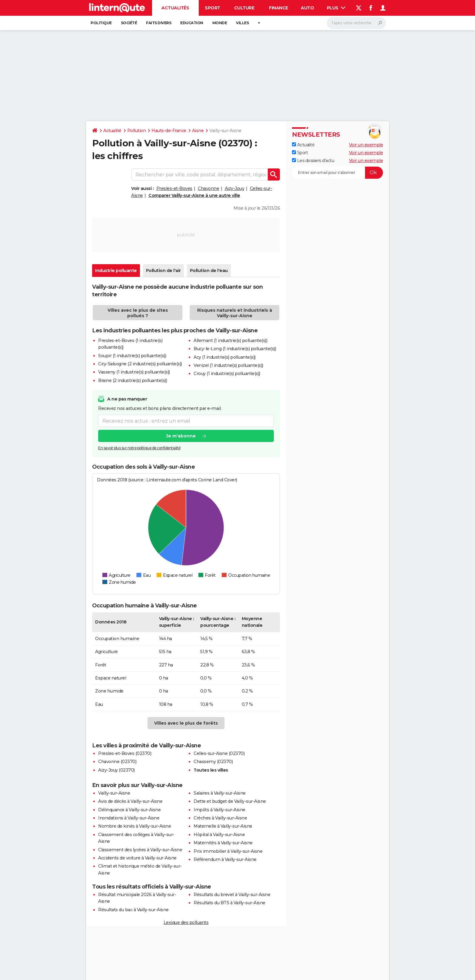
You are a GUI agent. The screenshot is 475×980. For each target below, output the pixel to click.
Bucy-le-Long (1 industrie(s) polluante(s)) (235, 349)
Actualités (175, 8)
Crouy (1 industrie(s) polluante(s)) (227, 374)
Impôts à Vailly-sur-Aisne (219, 810)
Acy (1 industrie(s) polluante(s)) (225, 357)
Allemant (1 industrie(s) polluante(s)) (230, 341)
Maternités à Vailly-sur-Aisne (223, 843)
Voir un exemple (366, 145)
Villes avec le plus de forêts (186, 723)
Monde (220, 23)
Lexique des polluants (186, 922)
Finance (279, 8)
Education (192, 23)
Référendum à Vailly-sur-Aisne (225, 859)
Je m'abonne (181, 436)
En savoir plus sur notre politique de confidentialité (139, 448)
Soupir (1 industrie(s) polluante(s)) (132, 356)
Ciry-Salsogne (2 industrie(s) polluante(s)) (140, 364)
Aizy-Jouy (235, 188)
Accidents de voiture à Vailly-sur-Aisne (137, 858)
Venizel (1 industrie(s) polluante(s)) (228, 365)
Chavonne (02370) (117, 762)
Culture (244, 8)
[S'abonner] (337, 173)
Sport (213, 8)
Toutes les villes (211, 770)
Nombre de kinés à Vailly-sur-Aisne (135, 826)
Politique (101, 23)
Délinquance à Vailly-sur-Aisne (129, 810)
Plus (336, 8)
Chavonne (208, 188)
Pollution (137, 131)
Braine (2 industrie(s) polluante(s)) (133, 380)
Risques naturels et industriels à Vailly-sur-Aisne (235, 313)
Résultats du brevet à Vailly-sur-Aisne (232, 895)
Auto (307, 8)
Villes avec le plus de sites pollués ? (138, 313)
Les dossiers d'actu (313, 161)
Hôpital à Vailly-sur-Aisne (219, 835)
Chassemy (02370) (213, 762)
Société (129, 23)
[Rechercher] (356, 23)
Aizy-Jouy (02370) (116, 770)
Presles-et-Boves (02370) (125, 753)
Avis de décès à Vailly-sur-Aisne (130, 801)
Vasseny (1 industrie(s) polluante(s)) (134, 372)
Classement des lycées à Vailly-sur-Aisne (140, 850)
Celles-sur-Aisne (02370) (219, 753)
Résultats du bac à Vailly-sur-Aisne (133, 910)
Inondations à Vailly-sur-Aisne (129, 818)
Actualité (112, 131)
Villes (242, 23)
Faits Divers (159, 23)
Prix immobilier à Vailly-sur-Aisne (228, 851)
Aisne (198, 131)
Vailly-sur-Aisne (114, 793)
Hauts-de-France (169, 131)
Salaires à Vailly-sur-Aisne (220, 793)
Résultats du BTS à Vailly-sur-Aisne (229, 903)
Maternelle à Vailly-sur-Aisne (223, 826)
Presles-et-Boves (174, 188)
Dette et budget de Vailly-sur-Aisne (230, 801)
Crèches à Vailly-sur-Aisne (220, 818)
